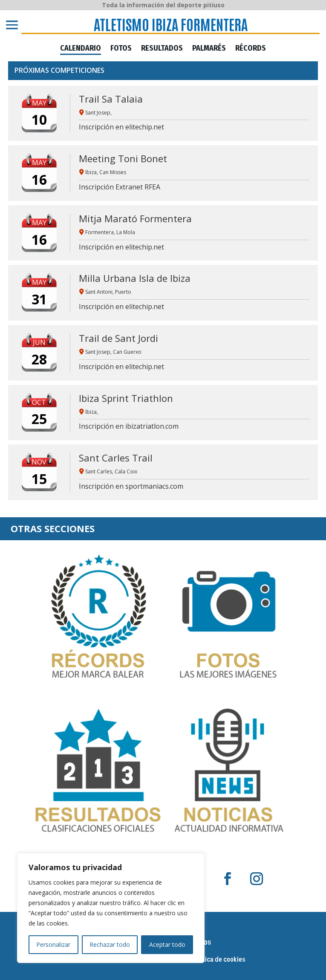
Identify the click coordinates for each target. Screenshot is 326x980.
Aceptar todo (167, 944)
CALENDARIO (81, 49)
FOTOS (121, 49)
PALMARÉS (209, 49)
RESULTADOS (162, 49)
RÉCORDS (251, 49)
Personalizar (53, 944)
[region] (111, 908)
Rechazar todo (110, 944)
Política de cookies (219, 960)
